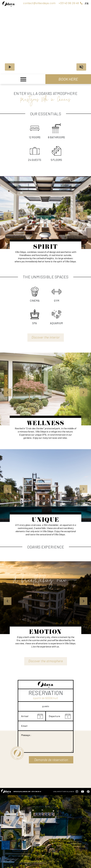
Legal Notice (57, 791)
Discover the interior (46, 337)
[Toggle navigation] (23, 80)
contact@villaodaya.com (39, 3)
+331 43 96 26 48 (70, 3)
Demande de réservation (51, 760)
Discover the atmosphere (46, 661)
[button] (8, 216)
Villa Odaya (70, 791)
